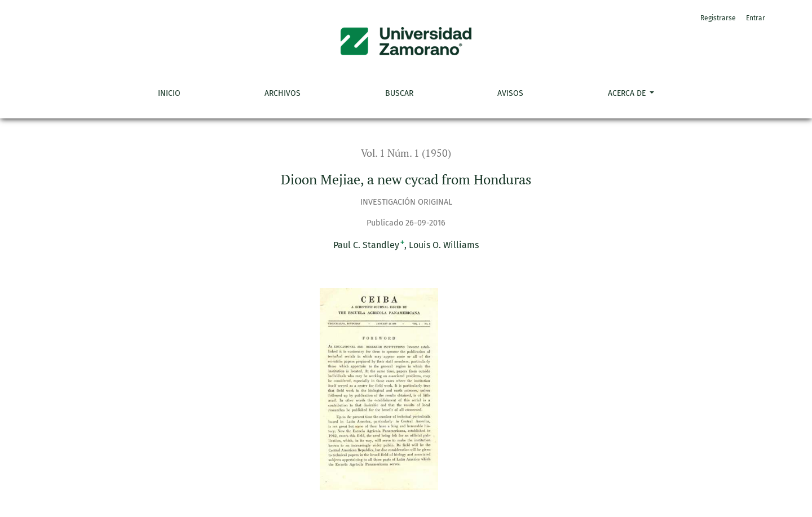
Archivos (283, 93)
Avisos (510, 93)
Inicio (169, 93)
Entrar (756, 18)
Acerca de (628, 93)
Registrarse (718, 18)
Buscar (399, 93)
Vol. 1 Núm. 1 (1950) (406, 153)
